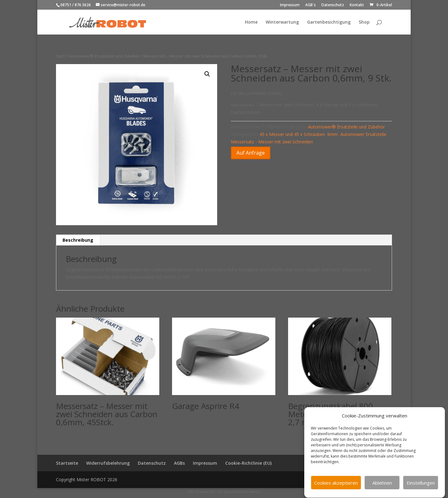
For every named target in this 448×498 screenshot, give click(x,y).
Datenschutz (333, 5)
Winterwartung (282, 22)
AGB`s (310, 5)
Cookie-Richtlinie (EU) (248, 463)
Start (60, 56)
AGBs (179, 463)
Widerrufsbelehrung (108, 463)
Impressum (290, 5)
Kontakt (357, 5)
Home (251, 22)
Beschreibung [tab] (78, 240)
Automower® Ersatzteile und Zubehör (104, 56)
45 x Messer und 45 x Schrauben (292, 134)
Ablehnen (382, 486)
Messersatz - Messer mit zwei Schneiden (272, 142)
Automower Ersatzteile (363, 134)
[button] (207, 74)
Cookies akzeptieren (336, 486)
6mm (333, 134)
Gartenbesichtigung (329, 22)
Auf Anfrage (251, 153)
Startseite (67, 463)
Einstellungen (421, 486)
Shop (364, 22)
